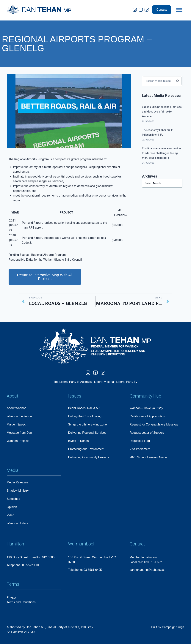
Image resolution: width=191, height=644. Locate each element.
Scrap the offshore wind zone (87, 424)
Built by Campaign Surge (168, 627)
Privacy (12, 598)
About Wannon (17, 408)
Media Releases (17, 482)
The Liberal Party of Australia (73, 382)
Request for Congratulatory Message (154, 424)
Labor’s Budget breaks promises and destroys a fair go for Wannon (162, 112)
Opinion (12, 507)
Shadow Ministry (18, 491)
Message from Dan (19, 433)
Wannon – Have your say (146, 408)
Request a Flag (140, 441)
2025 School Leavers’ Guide (148, 457)
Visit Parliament (140, 449)
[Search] (177, 81)
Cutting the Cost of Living (85, 416)
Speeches (13, 499)
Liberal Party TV (127, 382)
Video (11, 515)
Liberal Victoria (104, 382)
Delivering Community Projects (89, 457)
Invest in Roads (78, 441)
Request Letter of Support (147, 433)
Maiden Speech (17, 424)
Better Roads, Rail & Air (84, 408)
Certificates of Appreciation (147, 416)
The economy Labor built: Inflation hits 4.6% (157, 132)
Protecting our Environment (86, 449)
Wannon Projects (18, 441)
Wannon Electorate (19, 416)
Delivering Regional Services (87, 433)
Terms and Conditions (21, 602)
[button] (179, 6)
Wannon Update (17, 523)
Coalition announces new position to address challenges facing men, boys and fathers (162, 153)
